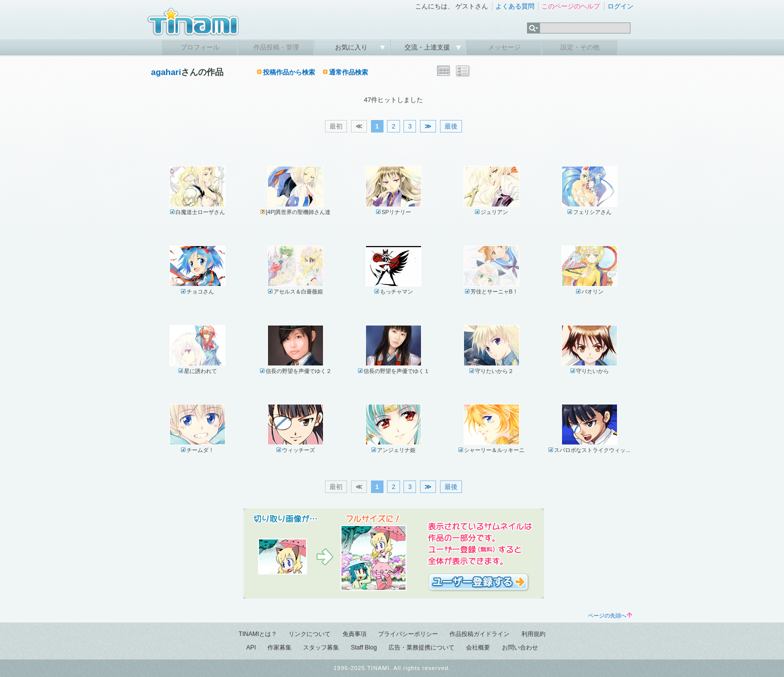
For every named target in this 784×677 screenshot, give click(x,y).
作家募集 (279, 647)
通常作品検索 (348, 72)
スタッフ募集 (321, 647)
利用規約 (533, 634)
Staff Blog (364, 647)
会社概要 (478, 647)
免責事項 (354, 634)
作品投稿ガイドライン (479, 634)
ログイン (620, 6)
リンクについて (309, 634)
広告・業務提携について (421, 647)
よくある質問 (515, 6)
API (251, 647)
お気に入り (352, 47)
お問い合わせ (520, 647)
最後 (451, 126)
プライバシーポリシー (408, 634)
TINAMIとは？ (258, 634)
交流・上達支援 (428, 47)
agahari (166, 72)
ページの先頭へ (610, 615)
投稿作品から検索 (289, 72)
